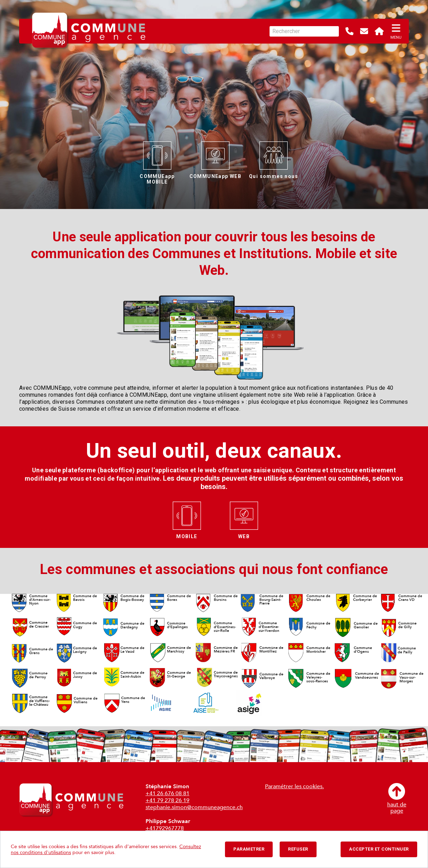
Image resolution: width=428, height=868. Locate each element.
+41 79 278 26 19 (168, 800)
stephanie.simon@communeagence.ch (194, 807)
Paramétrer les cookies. (294, 786)
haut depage (397, 799)
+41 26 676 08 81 (168, 793)
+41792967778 (165, 828)
